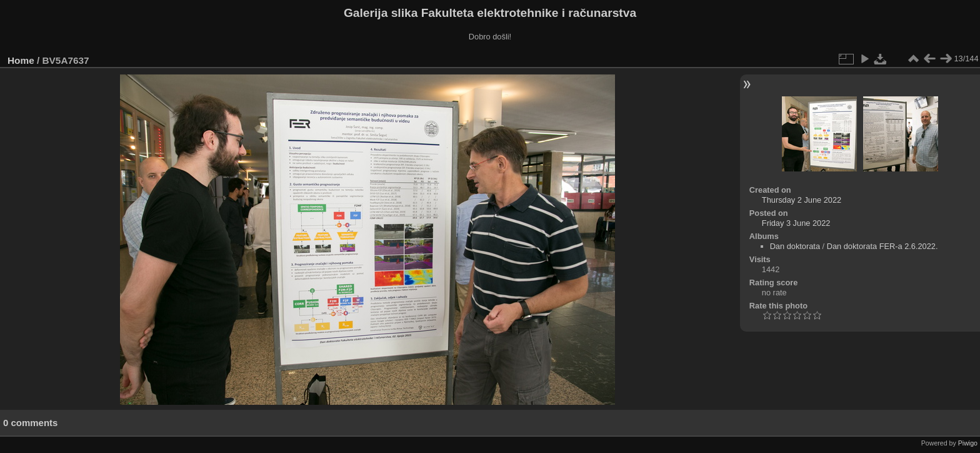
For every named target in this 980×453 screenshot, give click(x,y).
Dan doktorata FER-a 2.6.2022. (882, 246)
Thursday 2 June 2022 (802, 200)
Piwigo (968, 443)
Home (21, 60)
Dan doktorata (795, 246)
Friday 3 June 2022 (796, 223)
